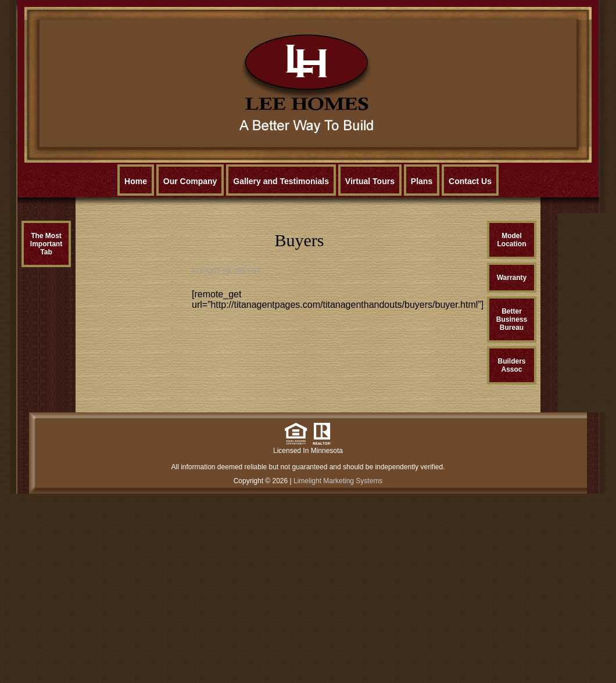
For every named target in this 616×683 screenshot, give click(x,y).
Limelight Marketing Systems (338, 481)
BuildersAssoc (511, 365)
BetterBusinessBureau (512, 319)
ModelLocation (512, 240)
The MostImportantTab (46, 244)
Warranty (512, 278)
